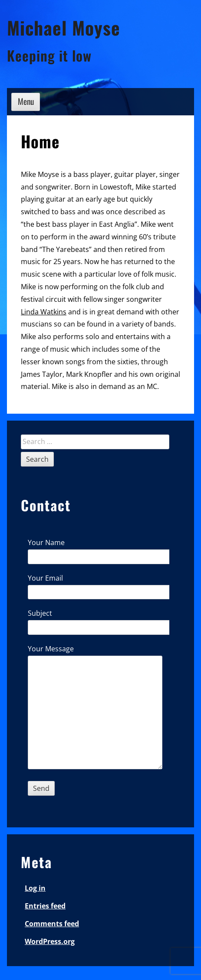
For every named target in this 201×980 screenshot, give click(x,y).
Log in (35, 888)
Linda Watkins (44, 312)
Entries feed (45, 906)
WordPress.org (50, 941)
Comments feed (52, 924)
